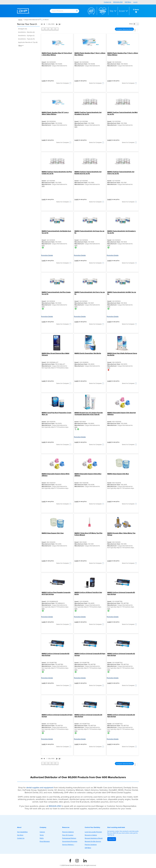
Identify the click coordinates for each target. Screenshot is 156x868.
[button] (77, 11)
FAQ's (42, 838)
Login (44, 81)
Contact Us (107, 2)
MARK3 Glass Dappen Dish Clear (53, 533)
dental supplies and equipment (40, 788)
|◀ (42, 24)
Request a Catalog (91, 835)
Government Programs (70, 841)
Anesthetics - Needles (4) (26, 32)
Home (20, 20)
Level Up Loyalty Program (93, 832)
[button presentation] (138, 24)
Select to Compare (63, 83)
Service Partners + (68, 845)
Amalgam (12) (23, 29)
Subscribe (112, 839)
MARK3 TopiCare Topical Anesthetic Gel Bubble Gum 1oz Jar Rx (88, 173)
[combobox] (63, 11)
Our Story (20, 835)
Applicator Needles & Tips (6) (28, 42)
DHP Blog (128, 2)
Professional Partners (69, 838)
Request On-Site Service (93, 841)
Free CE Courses (68, 835)
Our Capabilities (22, 832)
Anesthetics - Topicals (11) (26, 39)
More (21, 46)
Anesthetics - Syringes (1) (26, 36)
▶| (60, 24)
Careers (42, 832)
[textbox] (62, 11)
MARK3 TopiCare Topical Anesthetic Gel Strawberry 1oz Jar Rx (88, 113)
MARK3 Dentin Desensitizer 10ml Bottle (88, 353)
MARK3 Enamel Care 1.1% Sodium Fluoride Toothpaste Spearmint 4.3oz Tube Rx (89, 414)
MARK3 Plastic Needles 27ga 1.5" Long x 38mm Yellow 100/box (55, 113)
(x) (40, 19)
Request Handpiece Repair (94, 838)
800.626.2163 (118, 2)
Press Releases (45, 841)
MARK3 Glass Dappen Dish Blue (118, 474)
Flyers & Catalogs (68, 832)
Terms (42, 835)
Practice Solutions (91, 845)
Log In (135, 2)
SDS (76, 127)
